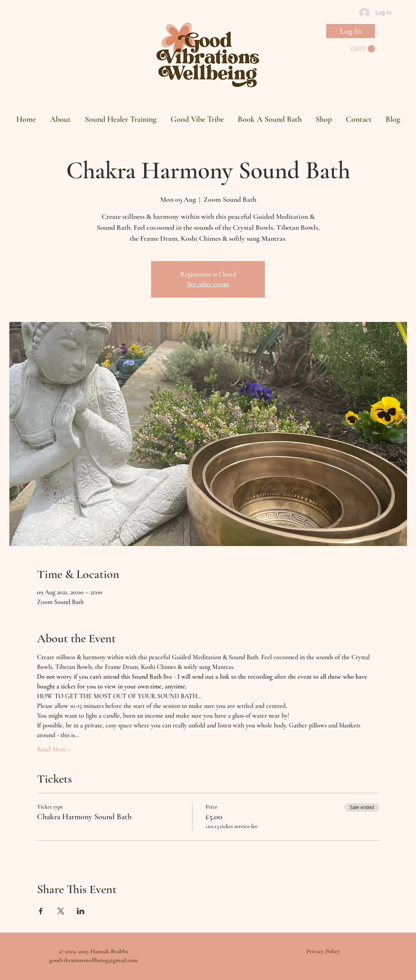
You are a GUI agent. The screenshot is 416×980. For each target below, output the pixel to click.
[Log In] (351, 31)
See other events (208, 284)
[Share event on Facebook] (41, 911)
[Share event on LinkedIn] (81, 911)
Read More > (54, 749)
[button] (363, 49)
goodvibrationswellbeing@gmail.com (93, 960)
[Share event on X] (61, 911)
